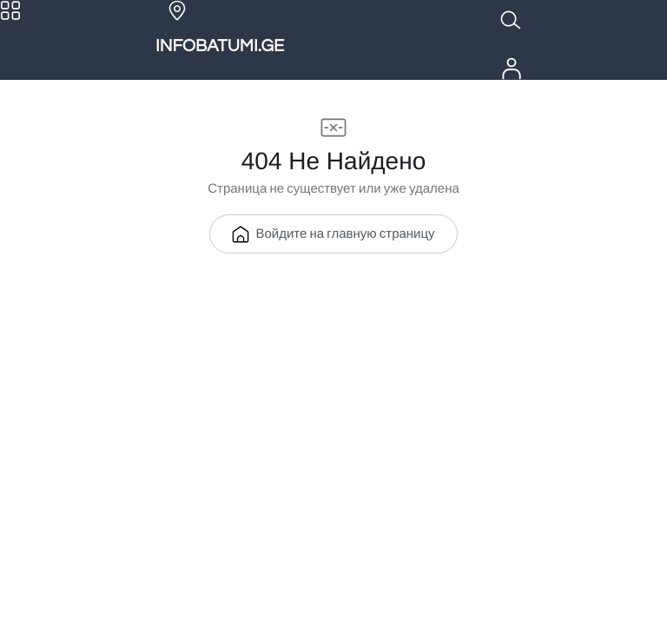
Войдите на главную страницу (333, 234)
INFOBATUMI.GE (220, 47)
